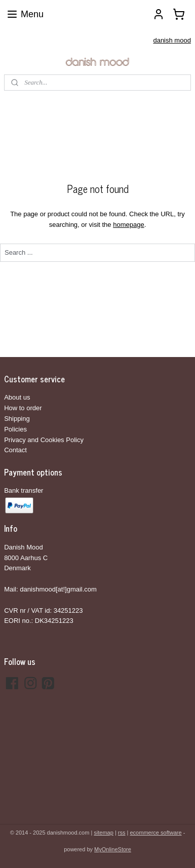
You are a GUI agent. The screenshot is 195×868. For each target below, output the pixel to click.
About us (17, 397)
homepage (128, 225)
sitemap (104, 833)
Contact (15, 450)
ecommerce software (156, 833)
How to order (23, 408)
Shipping (17, 419)
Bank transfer (24, 490)
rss (122, 833)
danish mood (172, 40)
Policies (15, 429)
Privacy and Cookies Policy (44, 440)
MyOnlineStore (113, 849)
